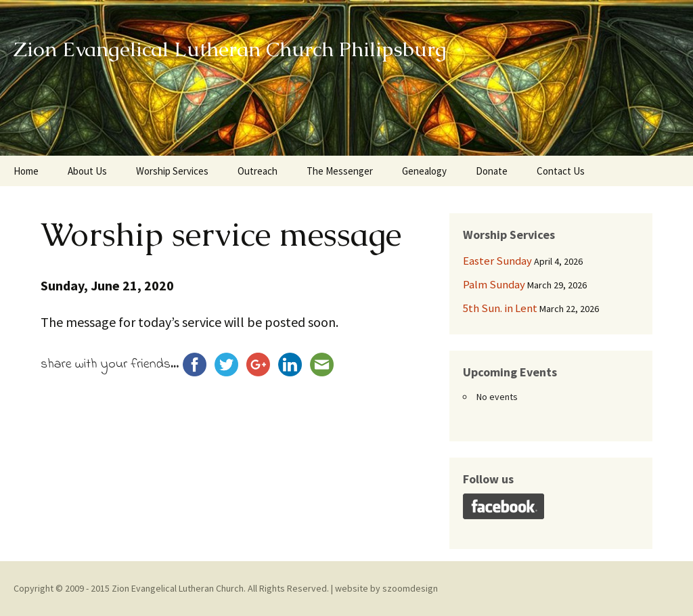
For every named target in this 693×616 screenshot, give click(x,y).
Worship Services (172, 171)
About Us (87, 171)
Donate (492, 171)
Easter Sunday (497, 261)
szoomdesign (410, 588)
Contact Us (561, 171)
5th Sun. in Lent (500, 308)
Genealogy (424, 171)
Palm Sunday (494, 284)
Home (26, 171)
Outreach (258, 171)
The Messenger (340, 171)
